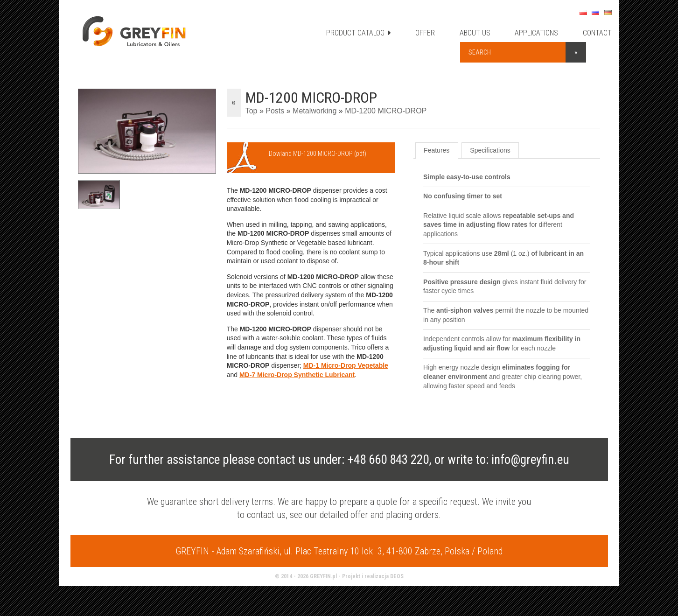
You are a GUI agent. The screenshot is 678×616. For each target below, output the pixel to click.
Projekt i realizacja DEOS (373, 576)
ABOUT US (475, 33)
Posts (275, 111)
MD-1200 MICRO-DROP (386, 111)
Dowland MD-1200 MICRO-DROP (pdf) (318, 154)
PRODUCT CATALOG (359, 33)
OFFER (425, 33)
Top (252, 111)
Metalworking (315, 111)
